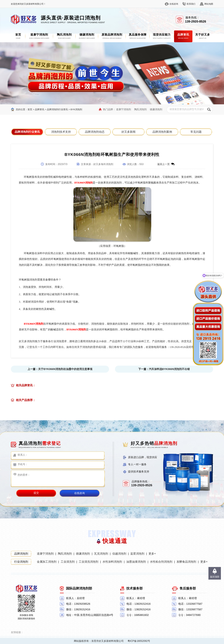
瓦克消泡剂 (101, 554)
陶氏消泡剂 (140, 109)
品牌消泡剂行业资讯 (57, 109)
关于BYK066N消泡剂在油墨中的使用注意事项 (65, 369)
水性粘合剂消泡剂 (161, 562)
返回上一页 (163, 164)
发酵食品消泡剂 (186, 562)
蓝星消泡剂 (137, 554)
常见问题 (196, 132)
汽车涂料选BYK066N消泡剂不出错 (169, 369)
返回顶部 (215, 577)
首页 (30, 109)
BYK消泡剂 (76, 109)
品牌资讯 (40, 109)
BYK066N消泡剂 (84, 183)
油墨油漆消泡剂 (136, 562)
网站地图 (209, 4)
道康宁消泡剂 (124, 109)
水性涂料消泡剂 (112, 562)
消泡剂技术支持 (61, 132)
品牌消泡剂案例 (162, 132)
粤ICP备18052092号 (139, 641)
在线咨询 (174, 4)
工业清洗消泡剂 (89, 562)
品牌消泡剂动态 (95, 132)
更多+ (152, 554)
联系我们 (191, 4)
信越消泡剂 (119, 554)
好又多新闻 (128, 132)
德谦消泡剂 (156, 109)
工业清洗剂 (68, 562)
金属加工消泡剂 (47, 562)
